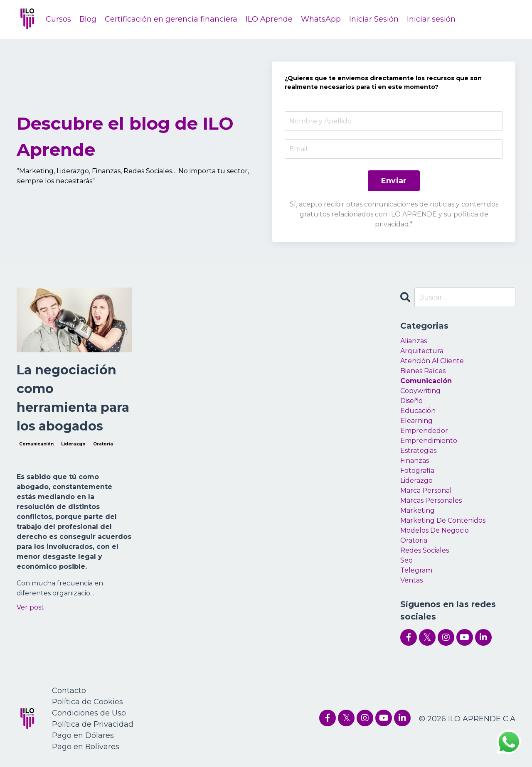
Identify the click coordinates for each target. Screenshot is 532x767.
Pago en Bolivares (86, 747)
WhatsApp (321, 19)
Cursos (58, 19)
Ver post (30, 607)
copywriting (420, 391)
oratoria (103, 444)
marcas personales (431, 500)
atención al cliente (432, 361)
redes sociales (425, 550)
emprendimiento (429, 441)
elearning (416, 421)
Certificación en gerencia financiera (171, 19)
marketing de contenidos (443, 520)
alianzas (414, 341)
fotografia (417, 471)
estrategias (418, 451)
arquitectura (422, 351)
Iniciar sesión (431, 19)
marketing (417, 510)
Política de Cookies (87, 702)
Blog (88, 19)
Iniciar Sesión (374, 19)
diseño (411, 401)
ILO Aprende (269, 19)
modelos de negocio (435, 530)
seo (406, 560)
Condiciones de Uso (89, 713)
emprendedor (424, 431)
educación (418, 411)
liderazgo (73, 444)
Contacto (69, 691)
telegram (416, 570)
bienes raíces (423, 371)
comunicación (36, 444)
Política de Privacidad (93, 724)
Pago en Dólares (83, 735)
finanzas (415, 461)
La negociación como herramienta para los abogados (73, 398)
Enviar (394, 181)
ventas (411, 580)
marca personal (426, 490)
